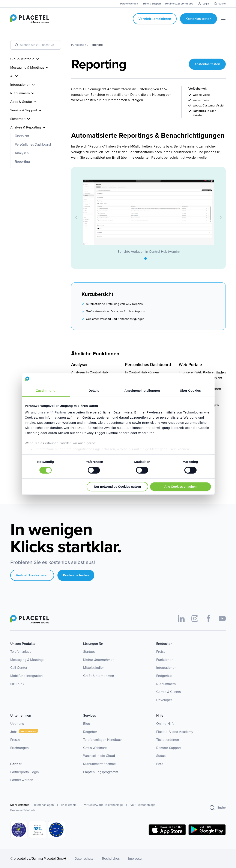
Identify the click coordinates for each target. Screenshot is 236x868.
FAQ (159, 764)
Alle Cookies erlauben (180, 487)
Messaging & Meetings (27, 660)
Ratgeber (90, 732)
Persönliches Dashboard (33, 144)
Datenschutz (84, 858)
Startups (89, 652)
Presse (15, 740)
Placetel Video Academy (175, 732)
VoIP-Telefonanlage (143, 805)
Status (161, 756)
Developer (164, 700)
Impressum (136, 858)
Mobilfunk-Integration (26, 676)
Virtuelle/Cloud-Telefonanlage (103, 805)
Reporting (22, 162)
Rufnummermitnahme (99, 764)
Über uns (17, 724)
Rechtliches (111, 858)
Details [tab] (94, 390)
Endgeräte (164, 676)
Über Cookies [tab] (190, 390)
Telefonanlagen (44, 805)
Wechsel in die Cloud (99, 756)
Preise (161, 652)
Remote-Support (169, 748)
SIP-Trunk (17, 684)
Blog (87, 724)
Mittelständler (93, 668)
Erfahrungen (20, 748)
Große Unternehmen (99, 676)
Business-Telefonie (23, 810)
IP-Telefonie (69, 805)
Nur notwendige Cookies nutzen (117, 487)
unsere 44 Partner (52, 412)
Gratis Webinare (95, 748)
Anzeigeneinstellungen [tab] (142, 390)
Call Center (19, 668)
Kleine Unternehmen (99, 660)
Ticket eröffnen (168, 740)
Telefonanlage (21, 652)
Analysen (22, 153)
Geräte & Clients (168, 692)
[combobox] (36, 45)
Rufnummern (166, 684)
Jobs (14, 732)
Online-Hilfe (165, 724)
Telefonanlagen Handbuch (103, 740)
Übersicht (22, 136)
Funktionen (165, 660)
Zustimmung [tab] (46, 390)
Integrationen (166, 668)
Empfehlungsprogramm (101, 772)
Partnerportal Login (25, 772)
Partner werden (22, 780)
